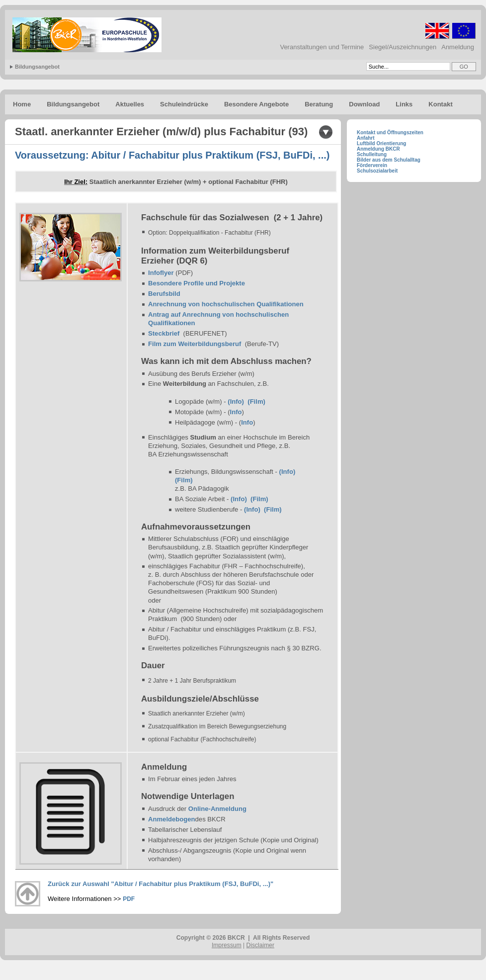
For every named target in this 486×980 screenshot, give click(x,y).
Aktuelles (130, 104)
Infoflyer (161, 273)
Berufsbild (164, 294)
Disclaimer (260, 945)
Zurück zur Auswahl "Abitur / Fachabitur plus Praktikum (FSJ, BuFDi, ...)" (162, 884)
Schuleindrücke (184, 104)
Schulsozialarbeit (377, 171)
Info (236, 412)
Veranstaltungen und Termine (322, 47)
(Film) (256, 401)
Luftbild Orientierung (381, 143)
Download (364, 104)
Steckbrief (164, 333)
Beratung (319, 104)
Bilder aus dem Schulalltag (389, 160)
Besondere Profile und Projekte (197, 283)
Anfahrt (366, 138)
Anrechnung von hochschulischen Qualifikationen (226, 304)
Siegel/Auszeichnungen (403, 47)
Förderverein (372, 165)
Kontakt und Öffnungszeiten (390, 133)
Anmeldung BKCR (378, 149)
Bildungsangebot (37, 67)
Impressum (227, 945)
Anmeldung (458, 47)
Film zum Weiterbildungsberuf (195, 344)
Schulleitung (372, 154)
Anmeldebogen (172, 819)
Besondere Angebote (256, 104)
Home (22, 104)
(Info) (236, 401)
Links (404, 104)
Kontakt (440, 104)
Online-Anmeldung (217, 809)
